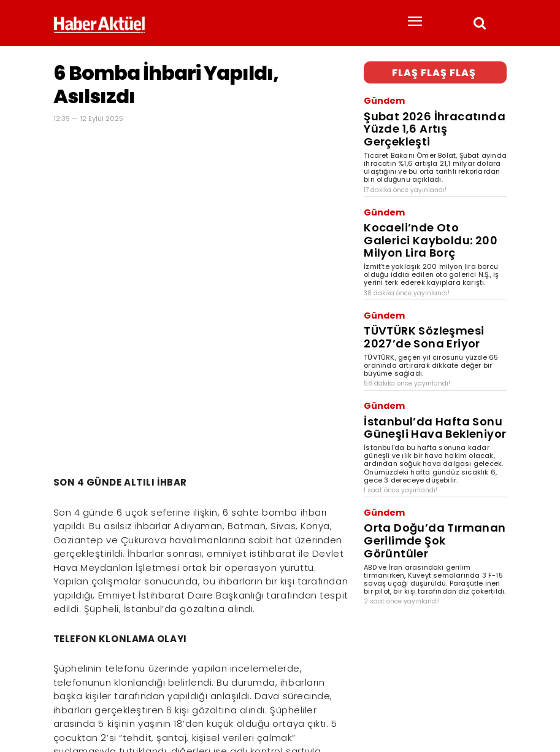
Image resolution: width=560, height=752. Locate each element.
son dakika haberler (135, 707)
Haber (64, 707)
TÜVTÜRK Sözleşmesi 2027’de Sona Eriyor (432, 265)
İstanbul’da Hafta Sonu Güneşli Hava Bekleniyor (426, 339)
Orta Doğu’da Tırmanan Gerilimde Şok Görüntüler (431, 429)
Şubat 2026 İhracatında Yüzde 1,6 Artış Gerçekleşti (429, 108)
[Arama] (494, 686)
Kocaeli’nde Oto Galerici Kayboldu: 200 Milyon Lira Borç (433, 191)
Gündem (379, 95)
